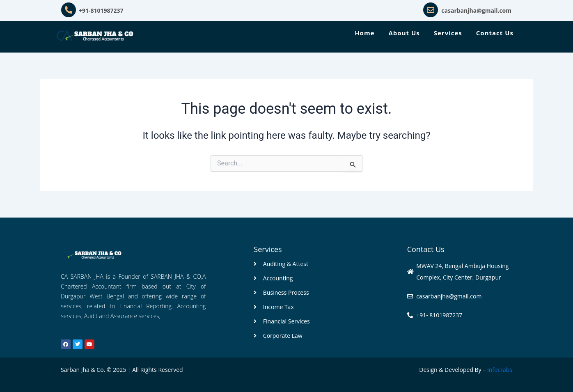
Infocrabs (500, 370)
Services (448, 33)
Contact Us (495, 33)
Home (364, 33)
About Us (404, 33)
